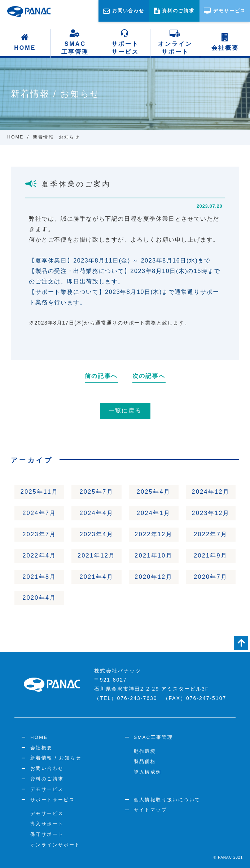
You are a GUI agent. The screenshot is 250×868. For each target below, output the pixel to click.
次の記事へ (149, 376)
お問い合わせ (47, 768)
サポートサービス (125, 42)
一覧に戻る (125, 411)
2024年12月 (211, 492)
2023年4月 (97, 534)
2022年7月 (210, 534)
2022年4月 (39, 556)
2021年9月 (210, 556)
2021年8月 (39, 577)
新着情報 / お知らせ (56, 758)
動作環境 (145, 751)
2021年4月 (97, 577)
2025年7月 (97, 492)
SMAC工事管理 (75, 42)
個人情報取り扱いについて (167, 800)
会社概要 (225, 42)
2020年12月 (153, 577)
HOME (25, 42)
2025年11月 (40, 492)
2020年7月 (210, 577)
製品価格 (145, 761)
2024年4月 (97, 513)
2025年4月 (153, 492)
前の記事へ (101, 376)
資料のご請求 (47, 779)
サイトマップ (150, 810)
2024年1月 (153, 513)
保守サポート (47, 834)
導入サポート (47, 824)
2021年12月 (97, 556)
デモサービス (47, 789)
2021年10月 (153, 556)
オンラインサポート (175, 42)
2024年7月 (39, 513)
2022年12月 (153, 534)
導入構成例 (148, 772)
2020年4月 (39, 598)
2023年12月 (211, 513)
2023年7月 (39, 534)
